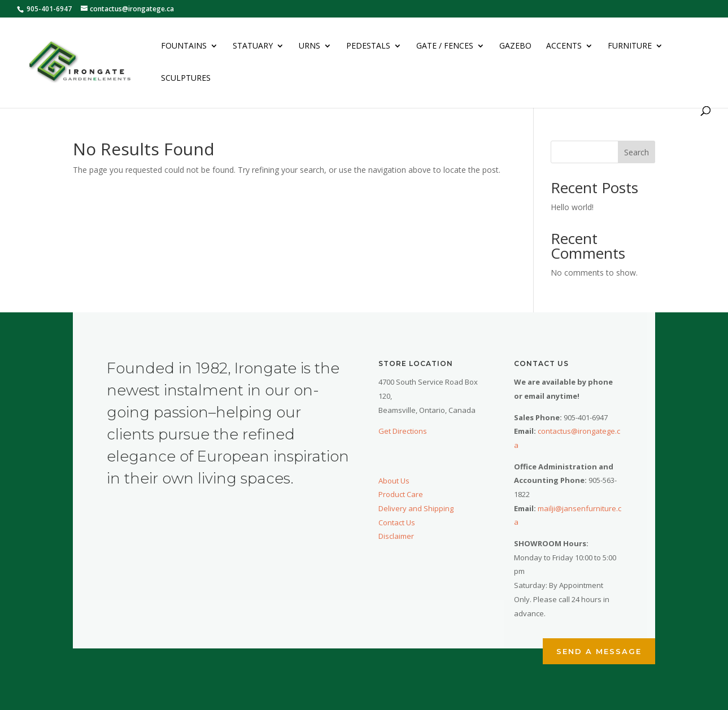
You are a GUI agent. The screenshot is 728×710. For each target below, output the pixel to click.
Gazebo (515, 46)
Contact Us (397, 522)
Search (637, 152)
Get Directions (403, 431)
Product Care (401, 494)
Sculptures (186, 79)
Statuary (253, 46)
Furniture (630, 46)
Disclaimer (396, 536)
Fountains (184, 46)
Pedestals (368, 46)
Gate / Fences (445, 46)
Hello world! (572, 207)
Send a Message (599, 651)
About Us (394, 481)
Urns (309, 46)
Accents (564, 46)
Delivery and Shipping (416, 508)
